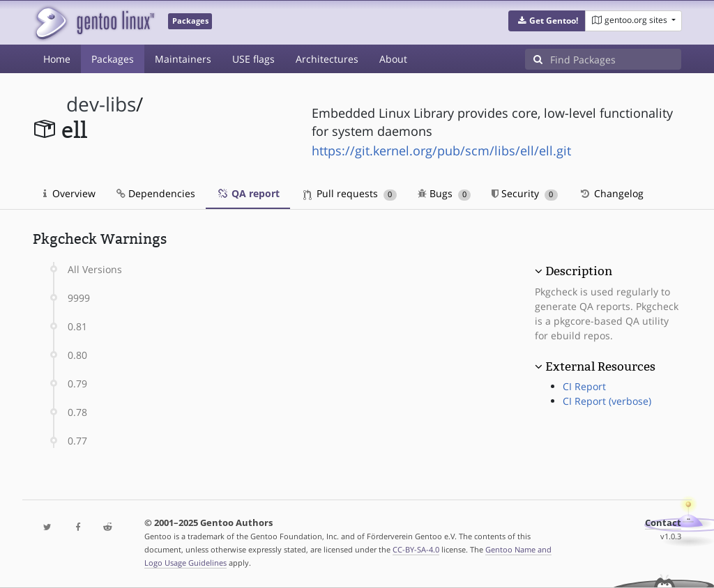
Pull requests (350, 193)
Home (57, 59)
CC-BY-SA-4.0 (416, 549)
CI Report (584, 386)
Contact (663, 523)
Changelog (611, 193)
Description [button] (579, 271)
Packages (113, 59)
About (393, 59)
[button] (547, 21)
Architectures (327, 59)
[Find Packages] (616, 59)
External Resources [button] (600, 366)
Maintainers (183, 59)
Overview (69, 193)
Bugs (445, 193)
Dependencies (156, 193)
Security (525, 193)
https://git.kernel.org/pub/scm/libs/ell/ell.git (441, 150)
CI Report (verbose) (607, 401)
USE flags (253, 59)
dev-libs (101, 104)
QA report (248, 193)
